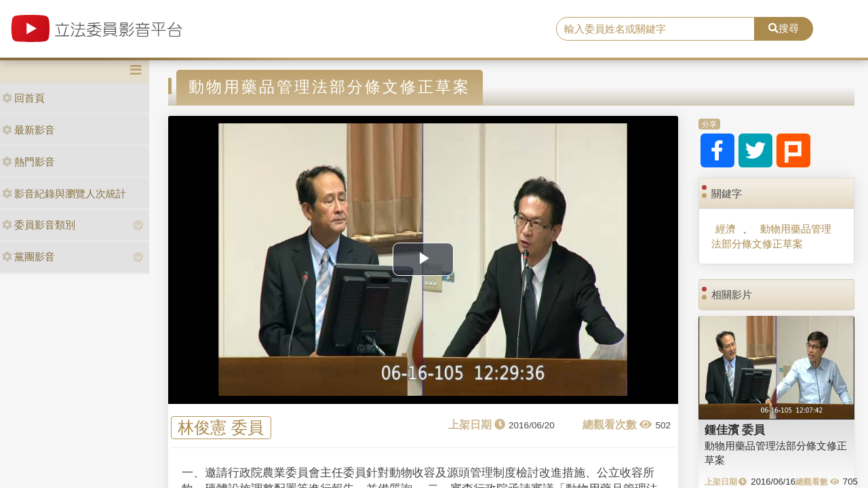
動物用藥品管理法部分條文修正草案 (771, 236)
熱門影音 (28, 162)
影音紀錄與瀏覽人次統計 (64, 194)
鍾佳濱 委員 (735, 430)
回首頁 (23, 98)
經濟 (726, 229)
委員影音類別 (39, 225)
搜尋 (784, 28)
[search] (655, 29)
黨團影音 (28, 257)
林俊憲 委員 (221, 428)
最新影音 (28, 130)
